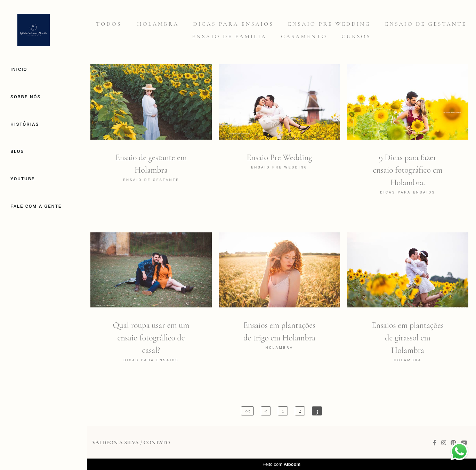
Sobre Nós (26, 97)
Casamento (304, 36)
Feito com (281, 464)
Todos (109, 24)
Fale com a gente (36, 206)
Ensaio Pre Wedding (329, 24)
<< (247, 411)
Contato (156, 443)
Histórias (25, 124)
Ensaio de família (230, 36)
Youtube (23, 179)
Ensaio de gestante (426, 24)
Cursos (356, 36)
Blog (17, 151)
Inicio (19, 69)
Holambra (158, 24)
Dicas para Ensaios (234, 24)
